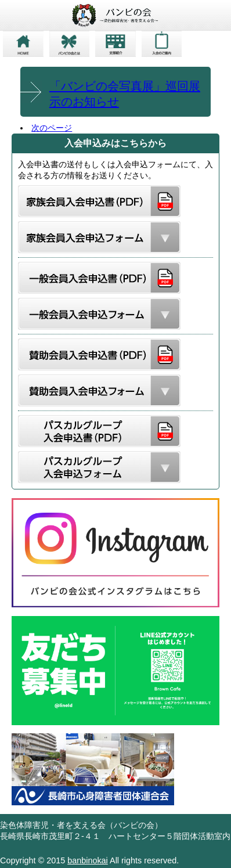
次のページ (52, 128)
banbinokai (88, 860)
